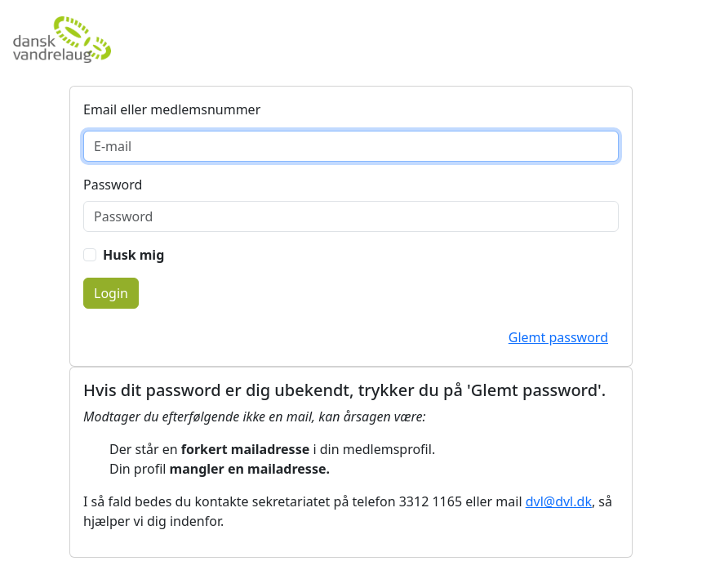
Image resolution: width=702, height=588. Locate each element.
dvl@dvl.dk (559, 501)
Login (111, 293)
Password (113, 185)
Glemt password (558, 337)
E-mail (114, 109)
